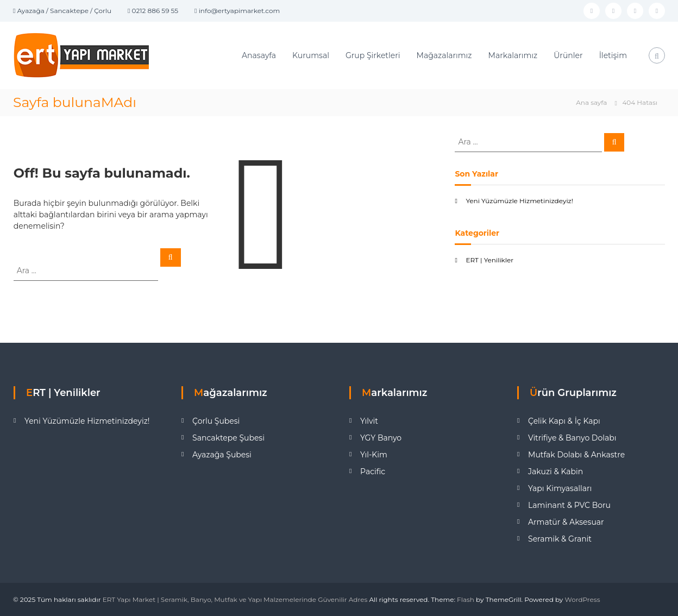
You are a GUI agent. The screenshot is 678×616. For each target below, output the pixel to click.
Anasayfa (259, 55)
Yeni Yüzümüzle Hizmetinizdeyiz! (519, 201)
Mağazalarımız (444, 55)
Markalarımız (513, 55)
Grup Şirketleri (373, 55)
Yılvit (369, 421)
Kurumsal (311, 55)
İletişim (613, 55)
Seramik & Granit (560, 539)
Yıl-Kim (374, 455)
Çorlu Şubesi (216, 421)
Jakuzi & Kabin (555, 472)
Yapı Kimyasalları (560, 488)
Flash (466, 599)
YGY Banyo (381, 438)
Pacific (373, 472)
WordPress (583, 599)
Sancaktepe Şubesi (228, 438)
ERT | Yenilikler (489, 260)
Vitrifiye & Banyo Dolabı (572, 438)
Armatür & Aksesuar (566, 522)
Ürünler (568, 55)
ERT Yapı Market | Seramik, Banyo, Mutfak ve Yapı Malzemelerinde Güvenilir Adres (235, 599)
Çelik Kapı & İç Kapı (564, 421)
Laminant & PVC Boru (569, 505)
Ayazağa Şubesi (222, 455)
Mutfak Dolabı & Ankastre (576, 455)
